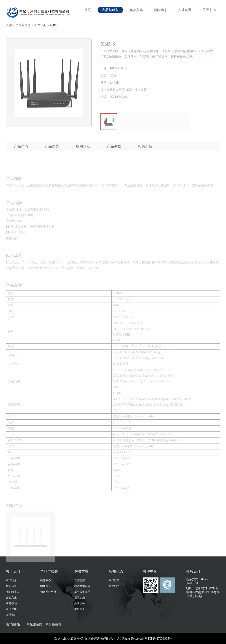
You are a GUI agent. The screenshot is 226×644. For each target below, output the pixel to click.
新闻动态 (160, 10)
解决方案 (136, 10)
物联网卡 (45, 586)
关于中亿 (209, 10)
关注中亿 (150, 571)
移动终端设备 (82, 586)
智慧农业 (80, 598)
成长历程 (11, 586)
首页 (88, 10)
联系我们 (11, 615)
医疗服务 (80, 609)
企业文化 (11, 598)
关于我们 (13, 571)
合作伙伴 (11, 609)
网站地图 (114, 586)
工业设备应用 (82, 592)
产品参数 (114, 146)
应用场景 (83, 146)
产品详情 (21, 146)
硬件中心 (45, 580)
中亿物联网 (34, 624)
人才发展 (185, 10)
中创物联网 (53, 624)
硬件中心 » (42, 25)
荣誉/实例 (12, 603)
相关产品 (145, 146)
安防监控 (80, 580)
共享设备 (80, 603)
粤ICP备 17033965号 (158, 639)
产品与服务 (110, 10)
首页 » (10, 25)
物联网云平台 (48, 592)
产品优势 (52, 146)
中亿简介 (11, 580)
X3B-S (55, 25)
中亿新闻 (114, 580)
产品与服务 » (24, 25)
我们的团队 (13, 592)
